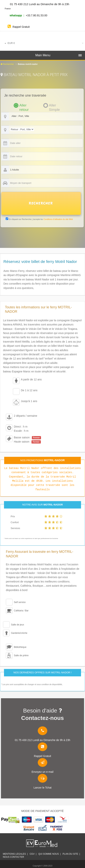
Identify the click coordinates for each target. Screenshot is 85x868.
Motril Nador (30, 468)
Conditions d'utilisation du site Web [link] (58, 219)
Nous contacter (14, 857)
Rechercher (7, 64)
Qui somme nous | (50, 854)
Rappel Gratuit (19, 27)
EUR (11, 43)
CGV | (33, 854)
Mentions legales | (15, 854)
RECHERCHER (41, 203)
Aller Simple (54, 106)
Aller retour (24, 106)
